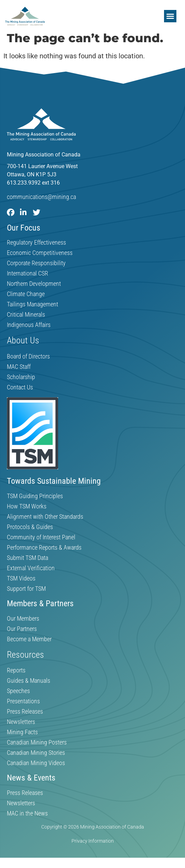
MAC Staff (19, 367)
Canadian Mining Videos (36, 763)
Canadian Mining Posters (37, 742)
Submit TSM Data (28, 558)
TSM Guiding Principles (35, 496)
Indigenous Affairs (29, 325)
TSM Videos (21, 578)
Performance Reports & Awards (44, 548)
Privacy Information (93, 841)
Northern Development (34, 284)
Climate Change (26, 294)
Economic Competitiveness (40, 253)
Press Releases (25, 712)
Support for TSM (26, 589)
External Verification (31, 568)
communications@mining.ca (41, 197)
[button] (170, 16)
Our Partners (22, 629)
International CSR (28, 273)
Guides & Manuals (29, 681)
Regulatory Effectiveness (36, 243)
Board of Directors (28, 356)
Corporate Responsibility (36, 263)
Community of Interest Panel (41, 537)
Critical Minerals (26, 315)
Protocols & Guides (30, 527)
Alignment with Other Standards (45, 517)
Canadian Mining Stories (36, 753)
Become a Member (29, 639)
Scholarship (21, 377)
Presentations (23, 701)
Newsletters (21, 722)
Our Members (23, 619)
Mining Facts (22, 732)
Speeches (18, 691)
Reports (16, 670)
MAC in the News (27, 813)
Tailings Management (32, 304)
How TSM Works (27, 506)
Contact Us (20, 387)
